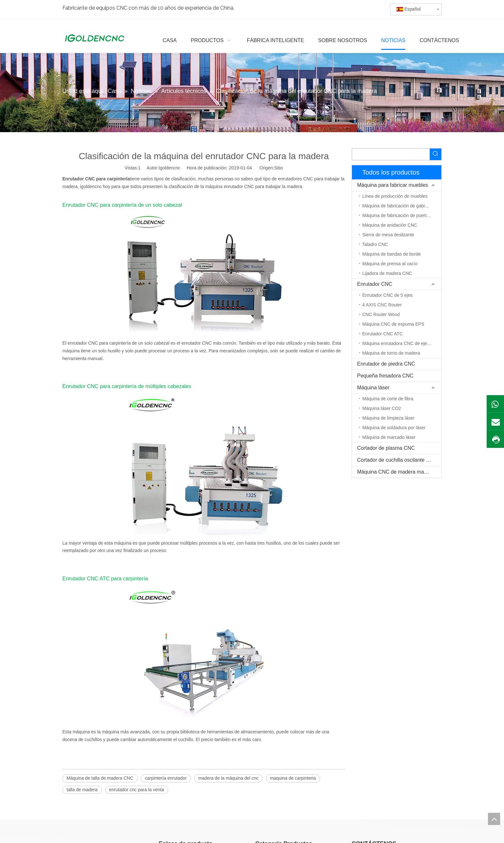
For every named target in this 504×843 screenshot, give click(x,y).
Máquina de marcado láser (389, 437)
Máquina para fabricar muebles (393, 185)
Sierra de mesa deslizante (388, 235)
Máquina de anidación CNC (390, 225)
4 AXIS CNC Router (382, 305)
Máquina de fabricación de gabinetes (399, 206)
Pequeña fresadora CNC (385, 376)
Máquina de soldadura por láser (394, 428)
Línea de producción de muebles (395, 196)
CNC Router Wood (381, 314)
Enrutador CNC (375, 284)
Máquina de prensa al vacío (390, 264)
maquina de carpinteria (293, 778)
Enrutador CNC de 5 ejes (387, 295)
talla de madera (82, 790)
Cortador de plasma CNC (386, 448)
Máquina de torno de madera (391, 353)
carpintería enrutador (166, 778)
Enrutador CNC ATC (382, 334)
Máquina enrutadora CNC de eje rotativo (402, 343)
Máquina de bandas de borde (392, 254)
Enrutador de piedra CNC (386, 364)
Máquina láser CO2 (382, 408)
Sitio (279, 168)
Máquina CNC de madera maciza (395, 472)
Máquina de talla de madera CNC (100, 778)
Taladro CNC (375, 244)
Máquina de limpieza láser (388, 418)
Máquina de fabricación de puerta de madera (402, 215)
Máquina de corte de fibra (388, 399)
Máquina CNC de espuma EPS (393, 324)
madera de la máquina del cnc (229, 778)
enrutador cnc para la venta (137, 790)
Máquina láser (373, 388)
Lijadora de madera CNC (387, 273)
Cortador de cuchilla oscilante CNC (397, 460)
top (494, 819)
